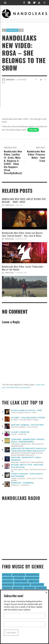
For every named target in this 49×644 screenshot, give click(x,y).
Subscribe (11, 633)
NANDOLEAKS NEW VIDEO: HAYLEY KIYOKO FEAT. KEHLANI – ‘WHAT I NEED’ (24, 200)
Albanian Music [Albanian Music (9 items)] (32, 578)
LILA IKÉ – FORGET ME (20, 432)
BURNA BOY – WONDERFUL (23, 483)
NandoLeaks (9, 205)
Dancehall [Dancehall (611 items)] (18, 588)
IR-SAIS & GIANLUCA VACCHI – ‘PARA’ (27, 410)
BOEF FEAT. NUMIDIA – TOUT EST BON (27, 425)
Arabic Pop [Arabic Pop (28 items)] (34, 581)
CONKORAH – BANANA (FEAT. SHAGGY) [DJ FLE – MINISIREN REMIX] (28, 441)
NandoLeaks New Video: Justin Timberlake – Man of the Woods (23, 268)
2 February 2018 (21, 273)
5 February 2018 (21, 239)
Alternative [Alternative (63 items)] (8, 581)
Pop (21, 30)
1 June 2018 (19, 205)
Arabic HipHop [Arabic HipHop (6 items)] (21, 581)
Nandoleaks (12, 30)
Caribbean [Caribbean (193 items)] (7, 588)
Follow (33, 130)
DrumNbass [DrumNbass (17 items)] (41, 588)
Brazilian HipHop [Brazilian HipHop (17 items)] (22, 584)
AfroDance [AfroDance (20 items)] (19, 578)
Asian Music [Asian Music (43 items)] (8, 584)
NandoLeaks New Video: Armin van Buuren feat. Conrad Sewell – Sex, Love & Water (22, 234)
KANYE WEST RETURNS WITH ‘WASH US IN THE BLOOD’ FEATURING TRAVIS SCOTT (29, 450)
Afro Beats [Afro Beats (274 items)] (8, 578)
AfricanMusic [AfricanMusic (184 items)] (19, 575)
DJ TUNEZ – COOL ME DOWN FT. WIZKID (28, 418)
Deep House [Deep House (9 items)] (29, 588)
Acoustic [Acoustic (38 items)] (7, 575)
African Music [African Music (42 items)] (32, 575)
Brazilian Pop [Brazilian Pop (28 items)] (37, 584)
